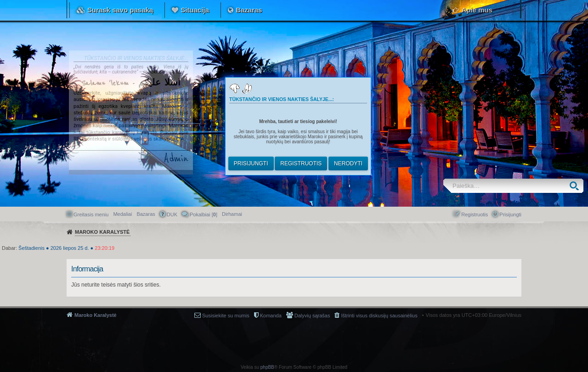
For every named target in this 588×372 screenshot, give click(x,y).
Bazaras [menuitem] (146, 214)
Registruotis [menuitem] (475, 214)
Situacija (195, 10)
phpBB (267, 367)
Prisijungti (251, 163)
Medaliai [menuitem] (122, 214)
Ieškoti (576, 186)
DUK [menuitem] (172, 214)
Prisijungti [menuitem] (510, 214)
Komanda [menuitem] (271, 316)
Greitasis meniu (91, 214)
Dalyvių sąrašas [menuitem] (312, 316)
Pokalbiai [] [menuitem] (204, 214)
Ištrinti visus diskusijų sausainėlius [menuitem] (379, 316)
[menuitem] (232, 214)
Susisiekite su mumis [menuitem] (226, 316)
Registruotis (301, 163)
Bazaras (249, 10)
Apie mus (477, 10)
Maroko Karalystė (96, 315)
